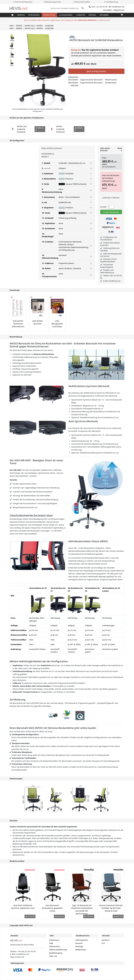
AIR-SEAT (75, 85)
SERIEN (19, 28)
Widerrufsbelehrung (58, 950)
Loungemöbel (66, 15)
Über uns (53, 956)
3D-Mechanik (111, 83)
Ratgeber (104, 15)
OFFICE (19, 26)
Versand (79, 943)
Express (92, 15)
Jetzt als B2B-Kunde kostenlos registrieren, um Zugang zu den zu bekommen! (67, 20)
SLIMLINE (49, 26)
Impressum (54, 940)
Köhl (12, 26)
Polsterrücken (111, 80)
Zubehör (81, 15)
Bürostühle (49, 15)
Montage (79, 946)
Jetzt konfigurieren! (96, 71)
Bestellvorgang (56, 953)
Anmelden (108, 10)
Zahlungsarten (82, 940)
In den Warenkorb (111, 212)
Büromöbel (34, 15)
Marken (21, 15)
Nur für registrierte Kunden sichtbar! (100, 50)
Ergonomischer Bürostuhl (91, 80)
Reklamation (81, 950)
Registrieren (119, 10)
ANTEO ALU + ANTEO (34, 26)
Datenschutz (55, 946)
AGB (51, 943)
